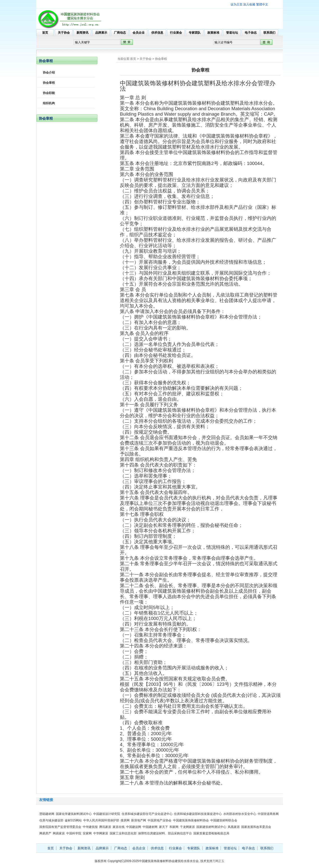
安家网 (87, 833)
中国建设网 (134, 827)
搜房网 (125, 820)
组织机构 (49, 103)
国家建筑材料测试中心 (211, 827)
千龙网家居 (187, 827)
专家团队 (195, 33)
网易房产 (45, 833)
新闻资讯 (82, 33)
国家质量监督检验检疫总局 (211, 833)
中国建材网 (150, 827)
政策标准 (213, 33)
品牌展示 (101, 33)
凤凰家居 (234, 827)
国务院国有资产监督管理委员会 (60, 827)
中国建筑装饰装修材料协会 (191, 820)
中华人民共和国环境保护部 (101, 820)
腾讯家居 (105, 827)
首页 (45, 33)
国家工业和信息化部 (123, 833)
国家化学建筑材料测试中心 (74, 814)
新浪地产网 (139, 820)
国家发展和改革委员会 (256, 827)
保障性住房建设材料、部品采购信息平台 (165, 833)
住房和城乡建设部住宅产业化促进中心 (147, 814)
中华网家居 (101, 833)
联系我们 (269, 33)
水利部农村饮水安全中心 (240, 814)
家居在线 (119, 827)
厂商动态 (120, 33)
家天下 (163, 827)
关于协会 (64, 33)
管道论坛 (232, 33)
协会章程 (161, 59)
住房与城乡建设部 (51, 820)
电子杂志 (251, 33)
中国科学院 (74, 833)
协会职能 (49, 93)
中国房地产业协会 (159, 820)
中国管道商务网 (268, 814)
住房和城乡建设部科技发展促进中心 (198, 814)
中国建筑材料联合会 (224, 820)
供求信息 (157, 33)
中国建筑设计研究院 (107, 814)
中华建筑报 (90, 827)
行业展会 (176, 33)
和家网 (174, 827)
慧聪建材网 (47, 814)
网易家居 (59, 833)
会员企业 (139, 33)
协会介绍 (49, 73)
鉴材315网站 (73, 820)
